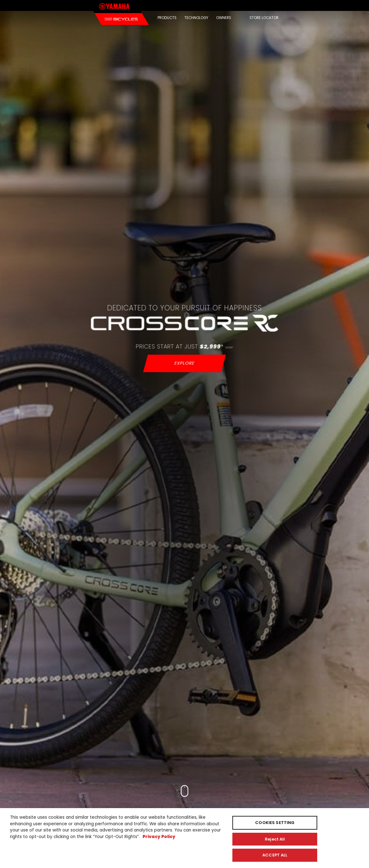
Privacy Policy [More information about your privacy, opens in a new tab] (159, 837)
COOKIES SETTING (275, 823)
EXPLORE (184, 363)
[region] (184, 838)
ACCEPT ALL (275, 855)
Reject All (275, 839)
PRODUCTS (167, 18)
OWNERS (224, 18)
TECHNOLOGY (196, 18)
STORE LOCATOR (264, 18)
